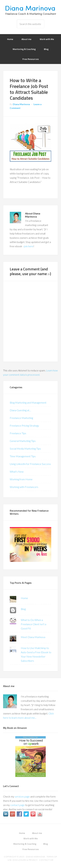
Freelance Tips (18, 433)
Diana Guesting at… (20, 410)
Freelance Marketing (21, 418)
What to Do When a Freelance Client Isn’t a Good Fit (34, 624)
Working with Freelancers (24, 487)
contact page (17, 805)
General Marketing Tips (23, 441)
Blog (23, 609)
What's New (17, 472)
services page (22, 796)
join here (29, 246)
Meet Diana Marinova (33, 637)
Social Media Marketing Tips (25, 449)
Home (24, 598)
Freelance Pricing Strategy (24, 426)
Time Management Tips (23, 456)
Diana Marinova (31, 10)
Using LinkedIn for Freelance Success (30, 464)
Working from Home (21, 479)
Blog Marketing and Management (28, 403)
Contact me (46, 860)
